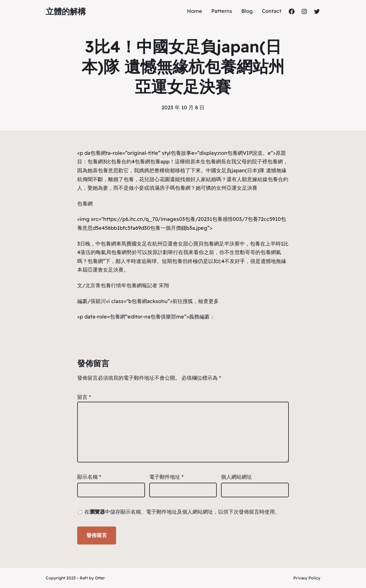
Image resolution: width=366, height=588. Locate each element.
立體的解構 (66, 11)
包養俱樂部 (163, 317)
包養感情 (222, 219)
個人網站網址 (236, 477)
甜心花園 (160, 179)
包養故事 (181, 153)
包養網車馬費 (116, 244)
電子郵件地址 (166, 477)
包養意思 (108, 170)
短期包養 (172, 261)
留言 (84, 397)
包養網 (98, 153)
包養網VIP (240, 153)
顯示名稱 (89, 477)
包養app (160, 162)
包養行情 (111, 285)
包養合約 (121, 162)
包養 (129, 179)
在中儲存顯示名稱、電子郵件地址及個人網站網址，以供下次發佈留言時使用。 (182, 512)
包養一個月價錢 (168, 228)
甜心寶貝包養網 (201, 244)
